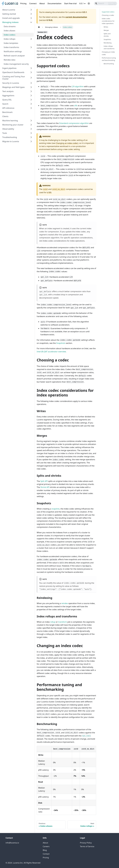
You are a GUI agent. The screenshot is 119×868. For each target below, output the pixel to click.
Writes (106, 27)
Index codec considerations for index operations (64, 241)
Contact (46, 854)
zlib (76, 105)
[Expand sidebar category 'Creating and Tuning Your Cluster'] (31, 78)
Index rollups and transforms (109, 47)
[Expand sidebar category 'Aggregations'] (31, 96)
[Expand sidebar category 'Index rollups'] (31, 39)
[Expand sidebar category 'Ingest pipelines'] (31, 68)
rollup (53, 622)
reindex (65, 603)
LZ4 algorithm (78, 86)
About (42, 3)
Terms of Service (87, 846)
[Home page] (39, 27)
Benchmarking (109, 64)
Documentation (54, 3)
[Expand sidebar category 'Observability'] (31, 129)
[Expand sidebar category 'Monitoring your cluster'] (31, 125)
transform (63, 622)
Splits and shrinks (107, 35)
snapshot (55, 509)
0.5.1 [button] (81, 3)
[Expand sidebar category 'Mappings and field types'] (31, 87)
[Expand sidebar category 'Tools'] (31, 133)
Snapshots (61, 343)
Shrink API (45, 487)
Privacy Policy (86, 843)
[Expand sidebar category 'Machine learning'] (31, 121)
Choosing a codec (108, 15)
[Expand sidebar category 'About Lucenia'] (31, 10)
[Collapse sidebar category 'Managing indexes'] (31, 22)
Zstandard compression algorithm (74, 123)
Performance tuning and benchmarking (109, 59)
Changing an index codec (67, 143)
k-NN (49, 192)
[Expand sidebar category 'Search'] (31, 104)
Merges (106, 30)
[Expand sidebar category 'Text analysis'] (31, 91)
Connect (33, 3)
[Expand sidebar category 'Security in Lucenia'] (31, 83)
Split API (44, 481)
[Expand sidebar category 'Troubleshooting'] (31, 137)
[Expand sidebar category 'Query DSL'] (31, 100)
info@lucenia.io (12, 843)
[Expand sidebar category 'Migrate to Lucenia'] (31, 141)
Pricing (23, 3)
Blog (45, 850)
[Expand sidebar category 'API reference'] (31, 108)
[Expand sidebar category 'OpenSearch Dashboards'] (31, 72)
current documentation (76, 17)
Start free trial (70, 3)
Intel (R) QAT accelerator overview (51, 352)
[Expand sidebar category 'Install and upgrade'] (31, 18)
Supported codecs (108, 12)
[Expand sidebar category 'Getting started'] (31, 14)
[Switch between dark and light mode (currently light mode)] (89, 3)
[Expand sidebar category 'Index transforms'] (31, 47)
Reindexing (108, 43)
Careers (46, 846)
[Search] (106, 3)
